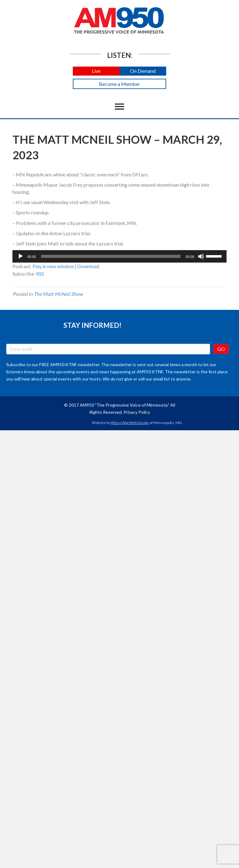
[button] (96, 71)
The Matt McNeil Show (58, 294)
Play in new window (53, 266)
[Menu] (119, 107)
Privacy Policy (137, 412)
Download (88, 266)
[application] (119, 256)
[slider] (111, 256)
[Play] (21, 256)
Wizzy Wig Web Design (130, 423)
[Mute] (201, 256)
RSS (40, 274)
